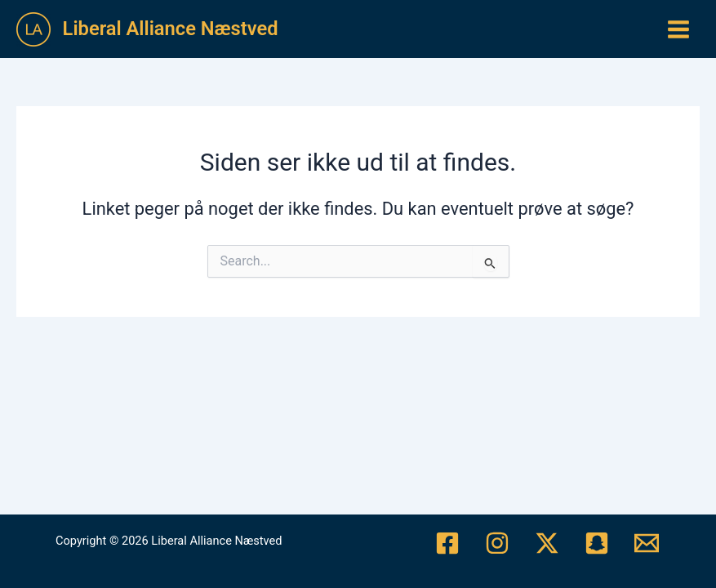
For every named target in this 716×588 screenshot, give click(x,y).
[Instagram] (497, 543)
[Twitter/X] (547, 543)
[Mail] (647, 543)
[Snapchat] (597, 543)
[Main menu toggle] (678, 29)
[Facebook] (447, 543)
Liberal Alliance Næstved (171, 29)
